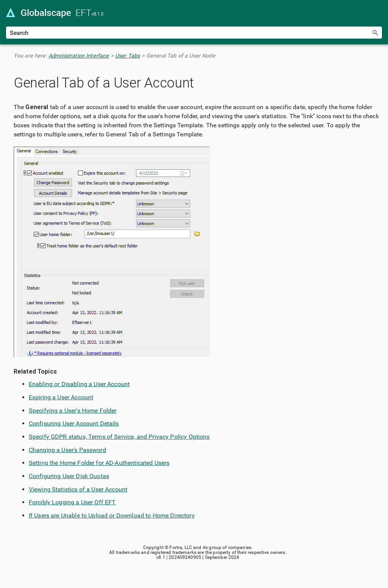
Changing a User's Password (67, 450)
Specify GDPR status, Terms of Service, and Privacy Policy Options (119, 437)
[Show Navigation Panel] (378, 13)
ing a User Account (68, 397)
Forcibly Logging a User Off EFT (72, 502)
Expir (36, 397)
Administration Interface (79, 56)
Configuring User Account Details (74, 423)
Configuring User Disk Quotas (69, 476)
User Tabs (128, 56)
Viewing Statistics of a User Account (78, 489)
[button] (375, 33)
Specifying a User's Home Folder (73, 411)
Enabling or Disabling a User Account (79, 384)
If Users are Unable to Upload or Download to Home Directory (112, 515)
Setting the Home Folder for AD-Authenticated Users (99, 463)
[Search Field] (194, 33)
